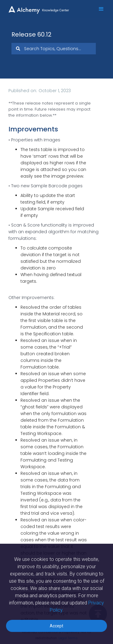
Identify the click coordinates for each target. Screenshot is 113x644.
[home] (42, 7)
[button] (99, 9)
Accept (56, 626)
